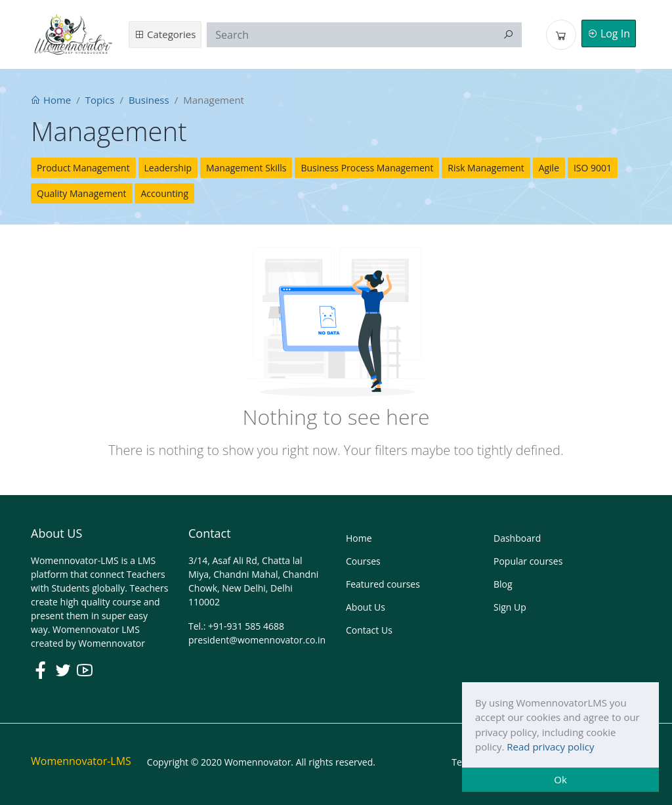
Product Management (83, 168)
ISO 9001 (593, 168)
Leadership (168, 168)
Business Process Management (367, 168)
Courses (363, 561)
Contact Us (369, 630)
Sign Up (510, 607)
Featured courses (383, 584)
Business (149, 100)
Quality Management (82, 193)
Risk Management (486, 168)
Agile (549, 168)
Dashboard (517, 538)
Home (51, 100)
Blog (503, 584)
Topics (100, 100)
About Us (366, 607)
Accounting (164, 193)
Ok (560, 779)
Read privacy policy (550, 747)
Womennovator (112, 643)
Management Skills (246, 168)
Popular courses (528, 561)
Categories (165, 34)
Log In (609, 33)
